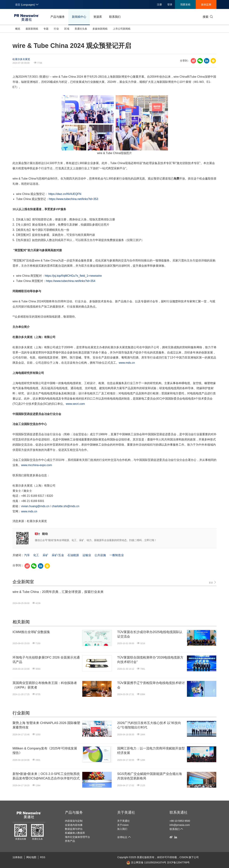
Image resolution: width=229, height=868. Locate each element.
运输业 (87, 555)
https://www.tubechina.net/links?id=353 (74, 199)
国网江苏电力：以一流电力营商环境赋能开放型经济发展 (151, 751)
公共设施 (100, 555)
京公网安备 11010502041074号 (146, 862)
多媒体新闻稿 (100, 29)
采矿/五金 (58, 555)
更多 (213, 582)
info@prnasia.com (180, 825)
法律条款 (18, 857)
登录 (170, 4)
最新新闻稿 (32, 29)
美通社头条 (81, 29)
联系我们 (115, 17)
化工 (36, 555)
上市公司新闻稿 (122, 29)
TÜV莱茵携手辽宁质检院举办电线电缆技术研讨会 (151, 685)
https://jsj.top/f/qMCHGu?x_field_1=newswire (73, 276)
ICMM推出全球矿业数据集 (31, 632)
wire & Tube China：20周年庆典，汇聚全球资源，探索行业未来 (58, 592)
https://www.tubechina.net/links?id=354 (71, 281)
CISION (184, 857)
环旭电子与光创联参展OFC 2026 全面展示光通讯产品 (46, 660)
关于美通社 (126, 812)
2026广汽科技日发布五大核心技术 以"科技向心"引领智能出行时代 (149, 725)
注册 (159, 4)
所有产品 (70, 841)
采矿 (45, 555)
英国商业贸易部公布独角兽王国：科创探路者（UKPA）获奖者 (45, 685)
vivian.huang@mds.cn (35, 506)
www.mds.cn (127, 363)
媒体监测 (206, 4)
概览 (18, 29)
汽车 (27, 555)
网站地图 (31, 857)
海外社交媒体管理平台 (77, 837)
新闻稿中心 (79, 17)
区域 (67, 29)
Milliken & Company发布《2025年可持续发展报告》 (45, 751)
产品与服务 (58, 17)
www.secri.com (75, 404)
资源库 (98, 17)
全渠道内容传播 (74, 825)
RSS (43, 857)
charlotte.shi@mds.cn (65, 506)
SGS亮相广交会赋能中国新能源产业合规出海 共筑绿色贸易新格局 (150, 776)
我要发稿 (185, 4)
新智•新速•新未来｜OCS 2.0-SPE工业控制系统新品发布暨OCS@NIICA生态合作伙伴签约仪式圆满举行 (46, 776)
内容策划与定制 (74, 821)
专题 (46, 29)
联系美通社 (179, 812)
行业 (56, 29)
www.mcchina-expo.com (37, 465)
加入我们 (122, 829)
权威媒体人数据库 (75, 833)
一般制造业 (117, 555)
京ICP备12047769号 (178, 862)
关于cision (123, 825)
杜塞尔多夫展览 (21, 59)
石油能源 (73, 555)
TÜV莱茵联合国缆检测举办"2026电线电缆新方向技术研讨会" (150, 660)
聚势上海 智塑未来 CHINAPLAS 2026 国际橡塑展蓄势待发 (46, 725)
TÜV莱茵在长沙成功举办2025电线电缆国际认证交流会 (150, 634)
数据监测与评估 (74, 829)
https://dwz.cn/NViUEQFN (65, 194)
